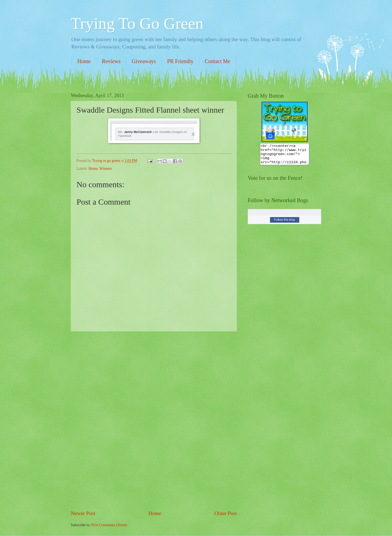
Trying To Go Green (137, 23)
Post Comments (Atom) (109, 525)
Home (84, 61)
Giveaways (144, 61)
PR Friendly (180, 61)
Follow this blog (284, 224)
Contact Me (218, 61)
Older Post (226, 513)
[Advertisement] (154, 421)
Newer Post (83, 513)
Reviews (111, 61)
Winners (106, 169)
